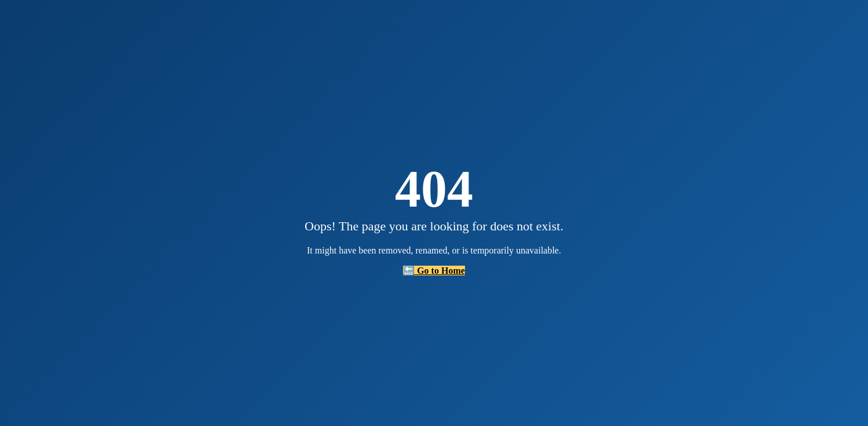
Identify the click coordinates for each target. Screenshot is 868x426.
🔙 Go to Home (434, 271)
